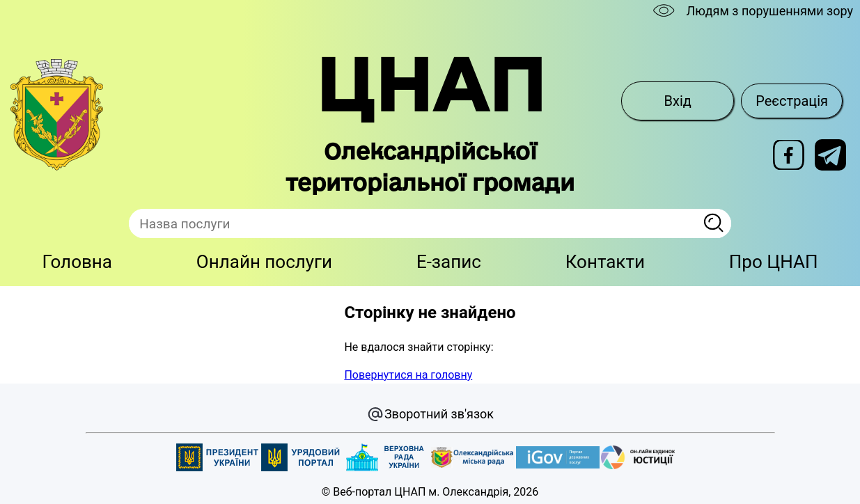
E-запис (449, 262)
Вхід (678, 101)
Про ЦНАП (774, 262)
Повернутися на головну (408, 375)
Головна (77, 262)
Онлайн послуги (264, 262)
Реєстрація (792, 101)
